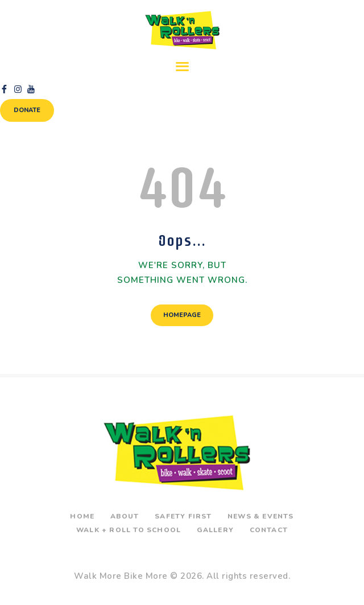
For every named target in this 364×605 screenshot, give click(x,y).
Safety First (183, 516)
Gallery (215, 530)
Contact (269, 530)
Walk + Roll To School (129, 530)
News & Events (261, 516)
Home (82, 516)
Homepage (182, 315)
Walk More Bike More (121, 576)
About (125, 516)
